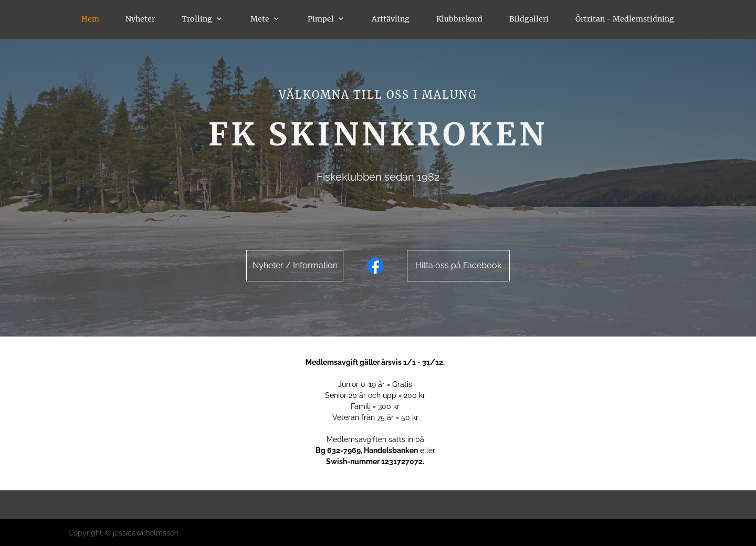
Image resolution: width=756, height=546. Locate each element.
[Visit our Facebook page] (375, 266)
